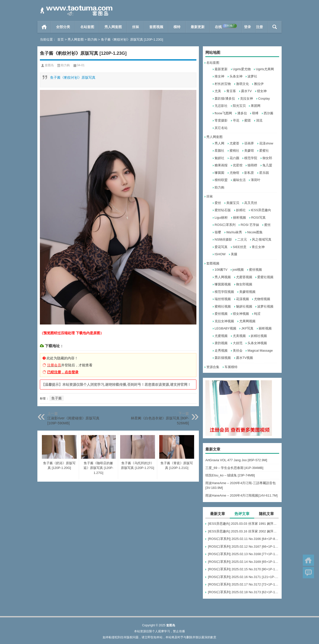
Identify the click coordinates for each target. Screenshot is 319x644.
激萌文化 (242, 84)
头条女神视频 (257, 343)
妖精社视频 (259, 336)
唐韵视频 (221, 343)
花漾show (266, 143)
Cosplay (264, 98)
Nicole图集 (255, 232)
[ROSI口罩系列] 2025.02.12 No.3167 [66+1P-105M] (243, 547)
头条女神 (236, 76)
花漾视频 (242, 299)
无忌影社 (221, 106)
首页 (44, 27)
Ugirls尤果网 (265, 69)
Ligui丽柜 (221, 218)
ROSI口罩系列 (225, 225)
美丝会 (238, 351)
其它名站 (221, 128)
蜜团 (247, 120)
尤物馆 (234, 173)
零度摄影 (221, 120)
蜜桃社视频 (223, 306)
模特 (177, 27)
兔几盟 (267, 165)
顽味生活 (239, 180)
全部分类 (63, 27)
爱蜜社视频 (265, 277)
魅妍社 (219, 158)
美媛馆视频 (247, 292)
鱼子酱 (57, 398)
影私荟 (249, 173)
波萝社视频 (265, 306)
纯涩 (257, 314)
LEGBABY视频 (225, 328)
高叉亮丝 (251, 203)
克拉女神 (246, 98)
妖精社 (241, 210)
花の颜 (234, 158)
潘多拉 (242, 113)
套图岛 (49, 65)
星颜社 (219, 151)
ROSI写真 (258, 218)
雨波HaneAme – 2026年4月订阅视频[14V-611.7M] (241, 495)
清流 (259, 120)
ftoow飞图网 (223, 113)
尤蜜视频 (221, 336)
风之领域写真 (262, 239)
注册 (259, 27)
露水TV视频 (245, 358)
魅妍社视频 (244, 306)
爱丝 (218, 203)
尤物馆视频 (262, 299)
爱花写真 (221, 247)
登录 (247, 27)
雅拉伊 (259, 84)
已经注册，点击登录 (63, 372)
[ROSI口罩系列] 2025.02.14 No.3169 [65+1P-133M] (243, 562)
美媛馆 (249, 151)
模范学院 (251, 158)
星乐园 (264, 173)
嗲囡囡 (219, 173)
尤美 (218, 91)
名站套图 (87, 27)
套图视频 (156, 27)
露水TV (246, 91)
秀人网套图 (113, 27)
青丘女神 (258, 247)
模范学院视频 (224, 292)
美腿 (234, 254)
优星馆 (238, 165)
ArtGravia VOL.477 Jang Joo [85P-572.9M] (236, 460)
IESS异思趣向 (261, 210)
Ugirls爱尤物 (242, 69)
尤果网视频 (247, 321)
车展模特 (231, 367)
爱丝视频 (221, 314)
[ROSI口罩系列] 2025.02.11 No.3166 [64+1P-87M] (243, 539)
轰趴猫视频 (223, 358)
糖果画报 (221, 165)
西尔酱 (269, 113)
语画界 (249, 143)
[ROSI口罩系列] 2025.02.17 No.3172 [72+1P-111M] (243, 584)
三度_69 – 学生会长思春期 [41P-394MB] (234, 468)
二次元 (242, 239)
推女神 (219, 76)
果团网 (256, 106)
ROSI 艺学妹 (250, 225)
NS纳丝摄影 (223, 239)
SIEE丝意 (240, 247)
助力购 (92, 39)
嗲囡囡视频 (223, 284)
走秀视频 (221, 351)
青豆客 (231, 91)
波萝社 (252, 76)
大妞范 (238, 343)
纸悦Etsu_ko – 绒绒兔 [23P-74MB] (230, 475)
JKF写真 (247, 328)
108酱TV (221, 270)
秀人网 (219, 143)
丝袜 (136, 27)
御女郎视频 (244, 284)
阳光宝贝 (239, 106)
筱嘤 (218, 232)
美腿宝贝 (233, 203)
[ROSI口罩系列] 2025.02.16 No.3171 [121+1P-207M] (243, 577)
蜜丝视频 (255, 270)
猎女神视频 (241, 314)
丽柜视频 (239, 218)
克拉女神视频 (224, 321)
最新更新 (198, 27)
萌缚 (255, 113)
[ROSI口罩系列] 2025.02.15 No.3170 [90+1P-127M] (243, 569)
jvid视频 (238, 270)
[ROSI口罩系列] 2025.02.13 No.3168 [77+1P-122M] (243, 554)
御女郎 (267, 158)
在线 (226, 26)
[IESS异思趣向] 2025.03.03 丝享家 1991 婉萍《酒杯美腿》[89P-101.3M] (243, 524)
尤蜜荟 (234, 143)
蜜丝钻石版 (223, 210)
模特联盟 (221, 180)
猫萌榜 (252, 165)
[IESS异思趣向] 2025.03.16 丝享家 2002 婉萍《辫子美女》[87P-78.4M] (243, 531)
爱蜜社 (264, 151)
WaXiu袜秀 (234, 232)
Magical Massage (260, 351)
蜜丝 (267, 225)
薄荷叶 (256, 180)
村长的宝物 (223, 84)
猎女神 (262, 91)
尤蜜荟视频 (244, 277)
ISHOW (220, 254)
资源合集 (213, 367)
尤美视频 (239, 336)
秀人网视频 (223, 277)
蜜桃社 (234, 151)
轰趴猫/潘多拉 (225, 98)
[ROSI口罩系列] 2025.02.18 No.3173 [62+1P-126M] (243, 592)
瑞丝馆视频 (223, 299)
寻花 (236, 120)
